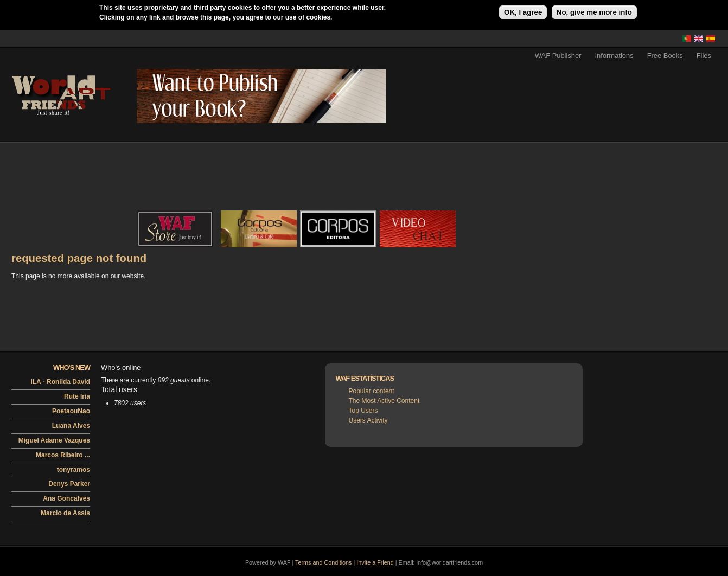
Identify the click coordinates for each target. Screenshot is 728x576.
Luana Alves (71, 426)
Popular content (372, 391)
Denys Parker (69, 484)
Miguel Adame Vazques (54, 440)
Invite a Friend (375, 562)
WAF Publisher (558, 56)
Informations (614, 56)
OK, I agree (523, 12)
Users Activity (368, 420)
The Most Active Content (384, 401)
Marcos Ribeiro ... (63, 455)
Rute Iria (77, 396)
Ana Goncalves (66, 498)
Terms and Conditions (323, 562)
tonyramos (74, 470)
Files (704, 56)
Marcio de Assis (65, 513)
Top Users (363, 411)
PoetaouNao (71, 411)
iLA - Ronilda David (60, 382)
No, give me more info (594, 12)
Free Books (665, 56)
